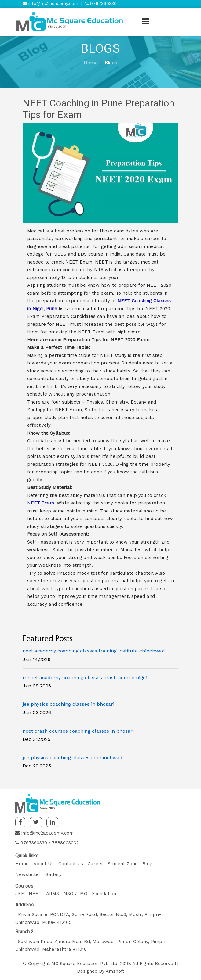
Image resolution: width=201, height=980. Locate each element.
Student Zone (123, 864)
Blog (147, 864)
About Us (44, 864)
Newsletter (28, 874)
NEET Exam (41, 503)
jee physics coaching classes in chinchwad (73, 757)
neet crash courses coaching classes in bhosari (78, 731)
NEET (35, 894)
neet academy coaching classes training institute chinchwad (94, 651)
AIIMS (53, 894)
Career (95, 864)
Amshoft (115, 971)
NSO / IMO (75, 894)
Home (91, 63)
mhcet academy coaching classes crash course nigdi (85, 678)
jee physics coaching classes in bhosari (68, 704)
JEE (20, 894)
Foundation (104, 894)
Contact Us (71, 864)
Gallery (53, 874)
